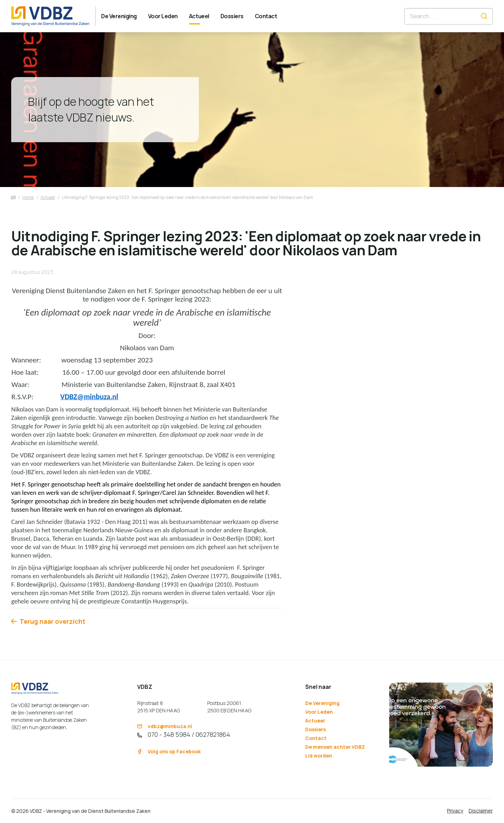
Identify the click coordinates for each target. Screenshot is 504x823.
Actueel (48, 197)
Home (28, 197)
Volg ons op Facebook (169, 751)
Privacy (455, 811)
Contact (316, 738)
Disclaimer (481, 811)
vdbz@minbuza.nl (165, 726)
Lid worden (319, 756)
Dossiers (316, 729)
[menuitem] (119, 16)
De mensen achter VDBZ (335, 747)
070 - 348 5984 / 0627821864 (184, 734)
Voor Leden (319, 712)
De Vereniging (322, 703)
